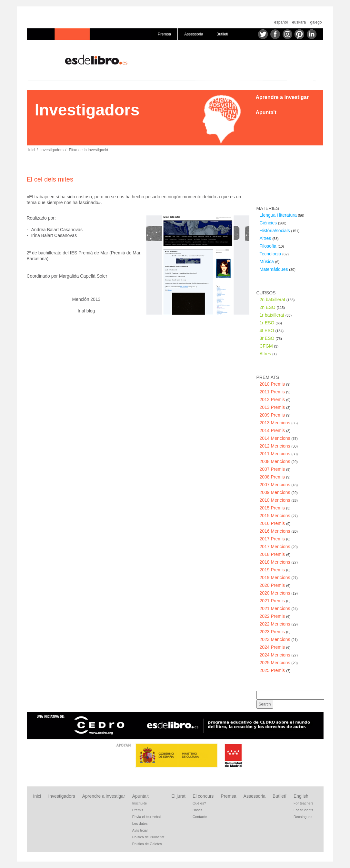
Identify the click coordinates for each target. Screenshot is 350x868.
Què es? (199, 803)
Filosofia (272, 246)
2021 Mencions (279, 608)
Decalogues (303, 817)
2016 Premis (275, 523)
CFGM (269, 346)
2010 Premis (275, 384)
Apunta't (266, 112)
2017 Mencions (279, 547)
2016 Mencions (279, 531)
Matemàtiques (278, 269)
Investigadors (52, 150)
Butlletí (222, 34)
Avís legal (140, 830)
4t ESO (272, 330)
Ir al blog (86, 311)
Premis (138, 810)
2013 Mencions (279, 423)
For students (303, 810)
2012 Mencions (279, 446)
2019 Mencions (279, 577)
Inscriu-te (140, 803)
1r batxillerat (276, 315)
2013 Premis (275, 407)
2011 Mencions (279, 454)
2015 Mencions (279, 516)
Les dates (140, 824)
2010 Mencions (279, 500)
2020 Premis (275, 585)
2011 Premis (275, 392)
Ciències (273, 223)
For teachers (304, 803)
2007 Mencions (279, 485)
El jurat (178, 796)
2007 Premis (275, 469)
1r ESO (271, 323)
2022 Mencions (279, 624)
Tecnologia (274, 254)
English (301, 796)
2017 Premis (275, 539)
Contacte (200, 817)
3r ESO (271, 338)
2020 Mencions (279, 593)
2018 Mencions (279, 562)
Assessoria (194, 34)
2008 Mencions (279, 461)
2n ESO (272, 307)
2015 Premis (275, 508)
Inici (32, 150)
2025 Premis (275, 670)
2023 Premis (275, 632)
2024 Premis (275, 647)
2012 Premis (275, 399)
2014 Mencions (279, 438)
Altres (269, 238)
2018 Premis (275, 554)
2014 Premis (275, 430)
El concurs (203, 796)
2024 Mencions (279, 655)
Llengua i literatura (282, 215)
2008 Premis (275, 477)
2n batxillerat (277, 300)
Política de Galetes (147, 844)
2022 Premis (275, 616)
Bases (198, 810)
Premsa (164, 34)
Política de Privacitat (148, 837)
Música (270, 261)
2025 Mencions (279, 663)
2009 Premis (275, 415)
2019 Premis (275, 570)
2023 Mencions (279, 639)
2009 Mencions (279, 492)
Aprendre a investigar (282, 97)
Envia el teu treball (147, 817)
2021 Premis (275, 601)
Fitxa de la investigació (89, 150)
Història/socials (280, 231)
